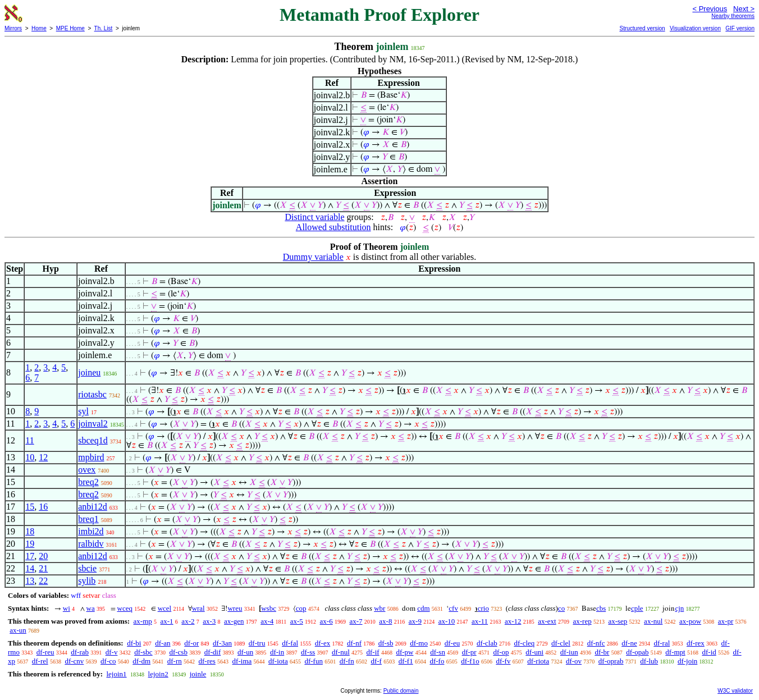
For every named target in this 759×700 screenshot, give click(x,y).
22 (43, 581)
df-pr (469, 652)
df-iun (569, 652)
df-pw (404, 652)
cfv (453, 608)
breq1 (88, 519)
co (561, 608)
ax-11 (480, 621)
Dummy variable (313, 257)
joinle (198, 674)
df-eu (452, 643)
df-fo (437, 661)
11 (29, 440)
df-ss (308, 652)
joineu (89, 372)
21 (43, 568)
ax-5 (297, 621)
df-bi (134, 643)
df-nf (354, 643)
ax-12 (513, 621)
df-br (602, 652)
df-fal (290, 643)
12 (43, 457)
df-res (207, 661)
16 (43, 507)
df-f (376, 661)
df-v (112, 652)
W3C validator (735, 691)
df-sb (386, 643)
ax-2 (188, 621)
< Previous (710, 9)
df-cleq (524, 643)
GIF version (740, 28)
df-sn (438, 652)
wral (198, 608)
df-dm (141, 661)
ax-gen (234, 621)
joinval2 (93, 424)
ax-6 (326, 621)
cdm (423, 608)
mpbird (91, 457)
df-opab (637, 652)
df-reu (45, 652)
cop (301, 608)
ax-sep (618, 621)
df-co (108, 661)
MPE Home (70, 28)
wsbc (269, 608)
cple (637, 608)
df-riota (538, 661)
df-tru (257, 643)
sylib (87, 581)
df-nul (341, 652)
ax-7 (356, 621)
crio (483, 608)
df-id (709, 652)
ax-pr (726, 621)
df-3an (222, 643)
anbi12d (93, 507)
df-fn (347, 661)
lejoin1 (116, 674)
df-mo (419, 643)
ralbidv (91, 544)
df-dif (213, 652)
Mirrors (13, 28)
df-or (191, 643)
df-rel (40, 661)
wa (91, 608)
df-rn (175, 661)
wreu (235, 608)
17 (30, 556)
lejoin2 (158, 674)
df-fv (503, 661)
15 (30, 507)
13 (30, 581)
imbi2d (91, 531)
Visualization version (695, 28)
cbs (601, 608)
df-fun (314, 661)
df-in (277, 652)
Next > (744, 9)
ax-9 (415, 621)
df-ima (242, 661)
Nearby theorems (733, 16)
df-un (245, 652)
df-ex (323, 643)
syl (83, 411)
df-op (501, 652)
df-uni (534, 652)
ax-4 (267, 621)
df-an (163, 643)
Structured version (642, 28)
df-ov (574, 661)
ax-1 (167, 621)
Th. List (104, 28)
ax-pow (690, 621)
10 (30, 457)
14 (30, 568)
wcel (165, 608)
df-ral (662, 643)
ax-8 (385, 621)
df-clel (561, 643)
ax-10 (447, 621)
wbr (379, 608)
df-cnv (74, 661)
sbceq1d (93, 440)
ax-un (18, 630)
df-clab (487, 643)
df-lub (649, 661)
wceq (125, 608)
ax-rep (582, 621)
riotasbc (92, 394)
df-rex (696, 643)
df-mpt (675, 652)
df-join (687, 661)
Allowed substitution (333, 227)
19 (30, 544)
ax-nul (653, 621)
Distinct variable (314, 217)
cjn (679, 608)
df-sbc (143, 652)
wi (67, 608)
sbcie (87, 568)
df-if (373, 652)
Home (39, 28)
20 (43, 556)
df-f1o (470, 661)
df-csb (178, 652)
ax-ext (547, 621)
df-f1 (406, 661)
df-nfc (596, 643)
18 (30, 531)
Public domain (401, 691)
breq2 (88, 482)
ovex (87, 470)
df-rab (80, 652)
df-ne (629, 643)
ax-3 (209, 621)
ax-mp (143, 621)
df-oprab (611, 661)
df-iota (278, 661)
